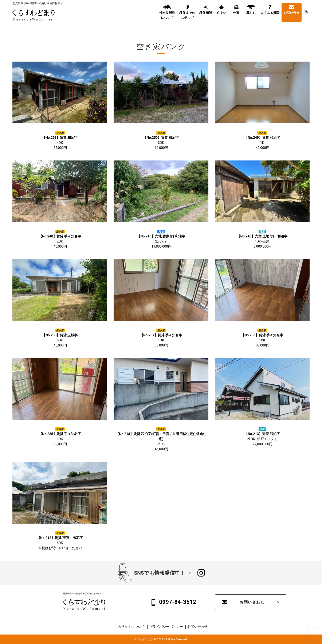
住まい (222, 16)
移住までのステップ (187, 19)
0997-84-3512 (174, 602)
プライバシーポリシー (166, 627)
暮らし (251, 16)
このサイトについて (130, 627)
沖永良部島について (167, 19)
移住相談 (206, 16)
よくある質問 (270, 16)
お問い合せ (292, 16)
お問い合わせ (252, 602)
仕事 (236, 16)
